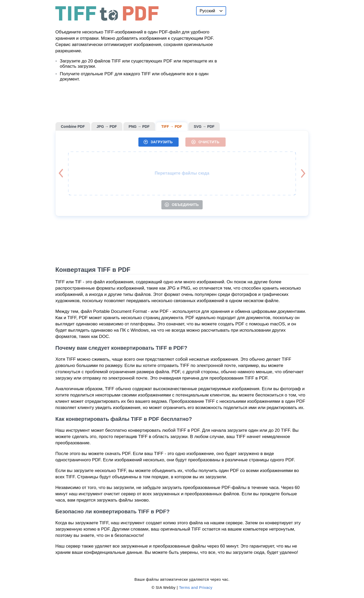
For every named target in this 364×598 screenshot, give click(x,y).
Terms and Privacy (196, 588)
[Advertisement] (269, 39)
